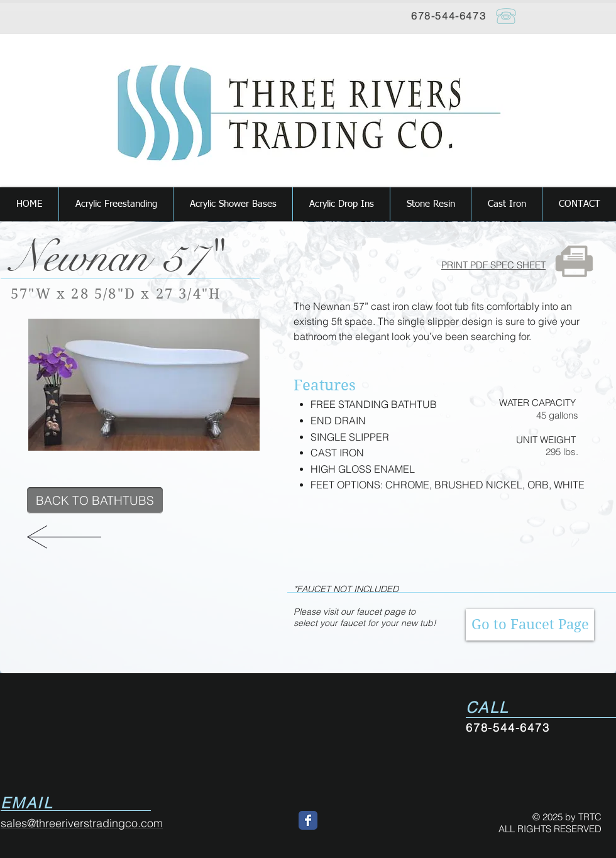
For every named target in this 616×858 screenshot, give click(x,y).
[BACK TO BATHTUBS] (95, 500)
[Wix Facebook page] (308, 820)
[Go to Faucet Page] (530, 625)
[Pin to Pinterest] (48, 469)
